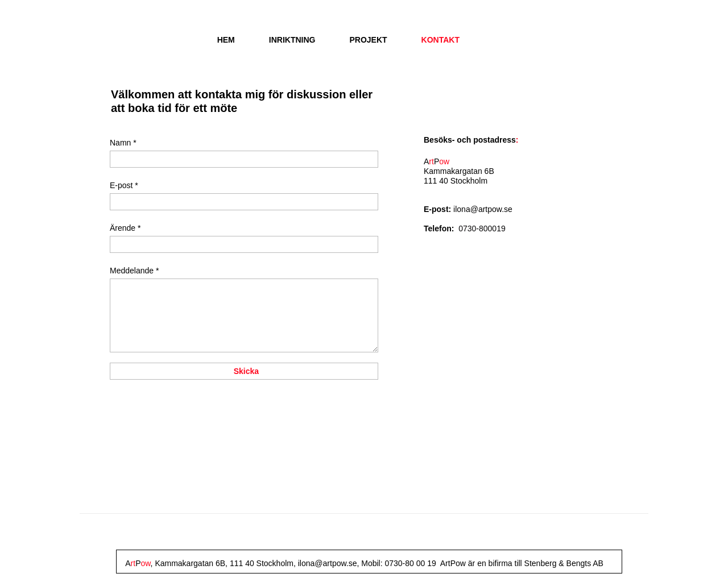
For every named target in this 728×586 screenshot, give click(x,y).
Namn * (123, 143)
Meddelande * (134, 271)
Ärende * (125, 228)
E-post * (124, 185)
